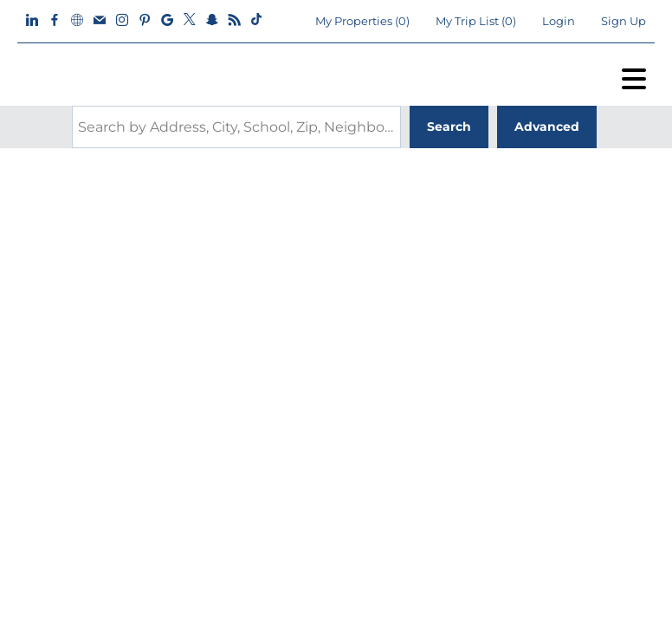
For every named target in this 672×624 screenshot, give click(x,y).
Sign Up (624, 21)
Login (559, 21)
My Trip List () (476, 21)
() (362, 21)
